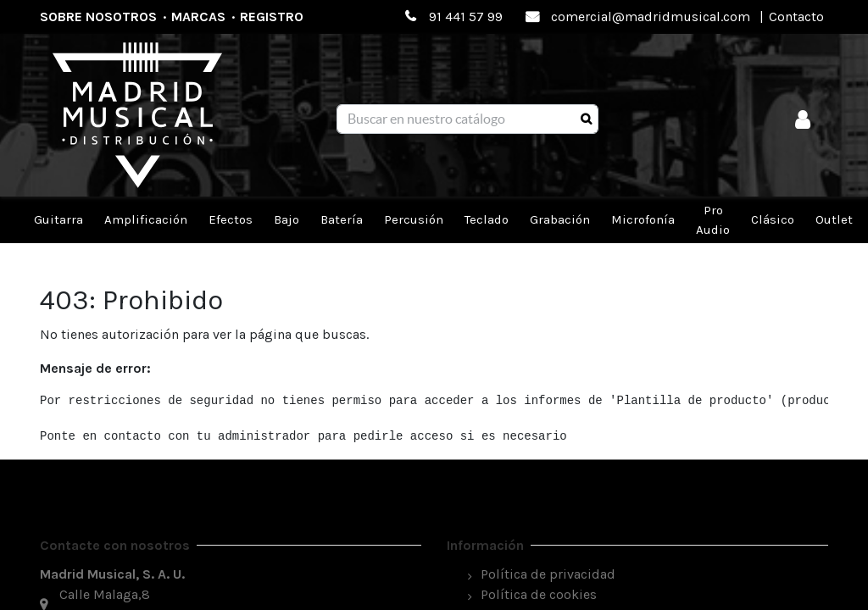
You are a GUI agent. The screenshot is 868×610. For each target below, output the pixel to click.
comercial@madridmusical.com (651, 17)
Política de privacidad (548, 574)
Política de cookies (539, 594)
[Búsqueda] (586, 119)
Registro (272, 17)
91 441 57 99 (466, 17)
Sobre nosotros (98, 17)
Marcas (198, 17)
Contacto (796, 17)
